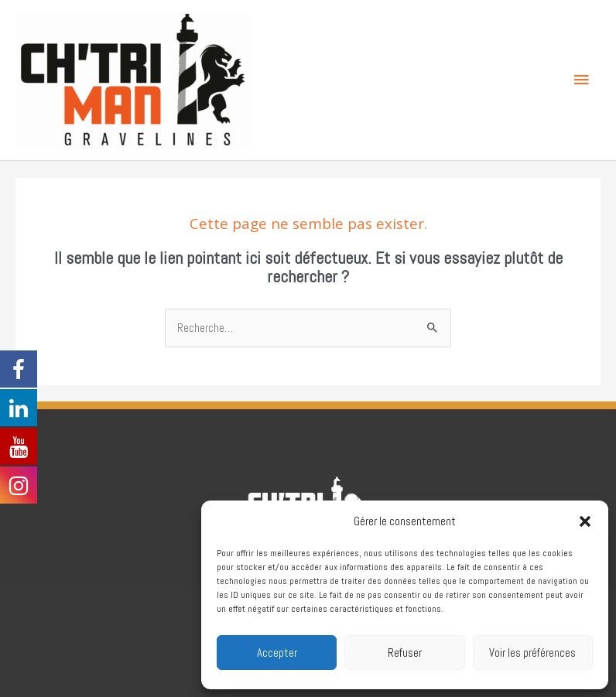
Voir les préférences (532, 653)
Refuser (405, 653)
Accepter (277, 653)
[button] (585, 521)
